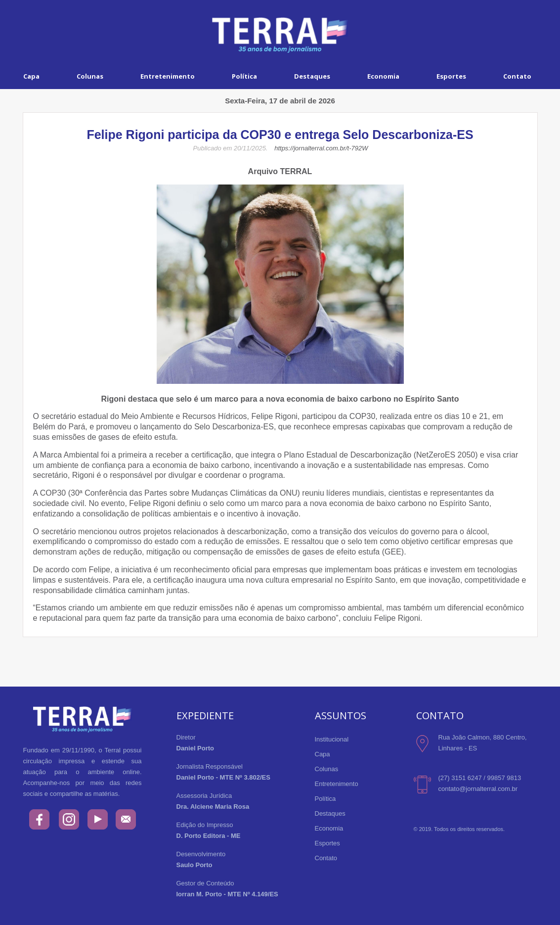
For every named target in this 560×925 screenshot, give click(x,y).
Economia (383, 76)
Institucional (332, 739)
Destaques (312, 76)
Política (244, 76)
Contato (326, 858)
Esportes (451, 76)
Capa (31, 76)
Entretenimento (168, 76)
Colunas (90, 76)
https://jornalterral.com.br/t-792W (321, 148)
